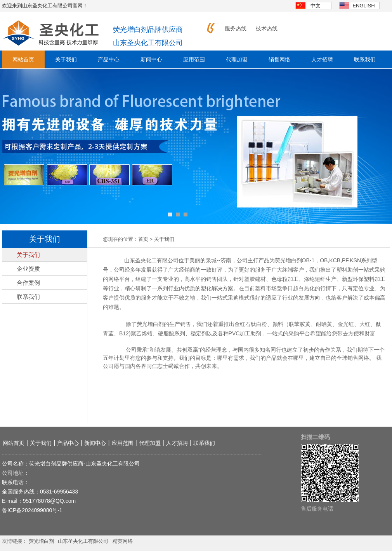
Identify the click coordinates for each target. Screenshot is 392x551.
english (363, 6)
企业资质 (28, 269)
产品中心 (109, 59)
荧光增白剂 (41, 541)
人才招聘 (322, 59)
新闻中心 (151, 59)
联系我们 (365, 59)
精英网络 (123, 541)
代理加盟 (237, 59)
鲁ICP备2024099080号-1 (32, 510)
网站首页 (23, 59)
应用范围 (194, 59)
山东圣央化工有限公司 (83, 541)
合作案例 (28, 283)
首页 (143, 239)
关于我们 (66, 59)
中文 (316, 6)
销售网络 (279, 59)
